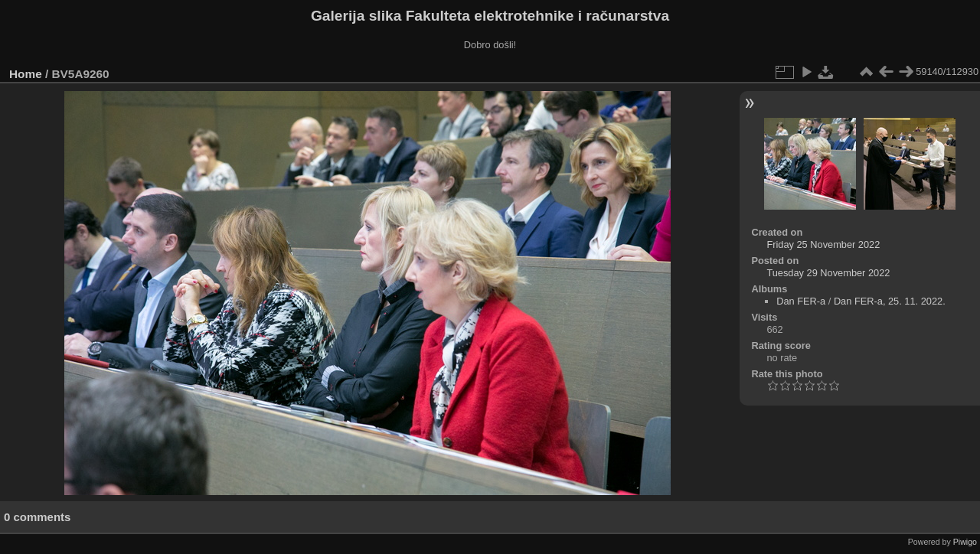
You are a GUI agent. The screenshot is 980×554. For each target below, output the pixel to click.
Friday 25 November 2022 (823, 244)
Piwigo (965, 542)
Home (26, 74)
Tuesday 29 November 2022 (828, 273)
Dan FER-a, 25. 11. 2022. (890, 301)
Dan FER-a (801, 301)
